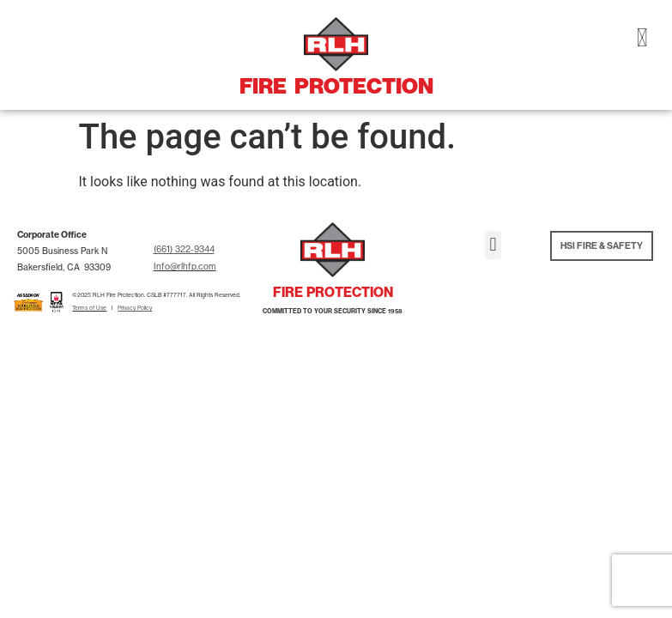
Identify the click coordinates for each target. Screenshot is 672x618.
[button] (493, 245)
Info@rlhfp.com (185, 267)
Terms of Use (89, 308)
